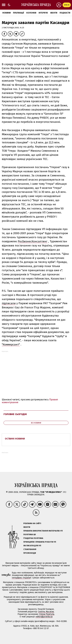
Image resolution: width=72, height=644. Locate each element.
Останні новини (15, 439)
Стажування (30, 549)
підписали (9, 303)
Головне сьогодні (15, 414)
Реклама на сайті (32, 523)
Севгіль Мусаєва (46, 612)
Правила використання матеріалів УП (43, 531)
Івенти (54, 13)
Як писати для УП (32, 546)
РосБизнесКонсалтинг (33, 241)
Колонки (31, 13)
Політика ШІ (30, 534)
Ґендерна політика (33, 538)
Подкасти (65, 13)
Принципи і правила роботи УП (40, 542)
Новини (7, 13)
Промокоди (30, 553)
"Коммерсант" (11, 344)
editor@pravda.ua (44, 617)
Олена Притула (47, 614)
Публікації (18, 13)
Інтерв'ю (43, 13)
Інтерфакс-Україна (21, 578)
